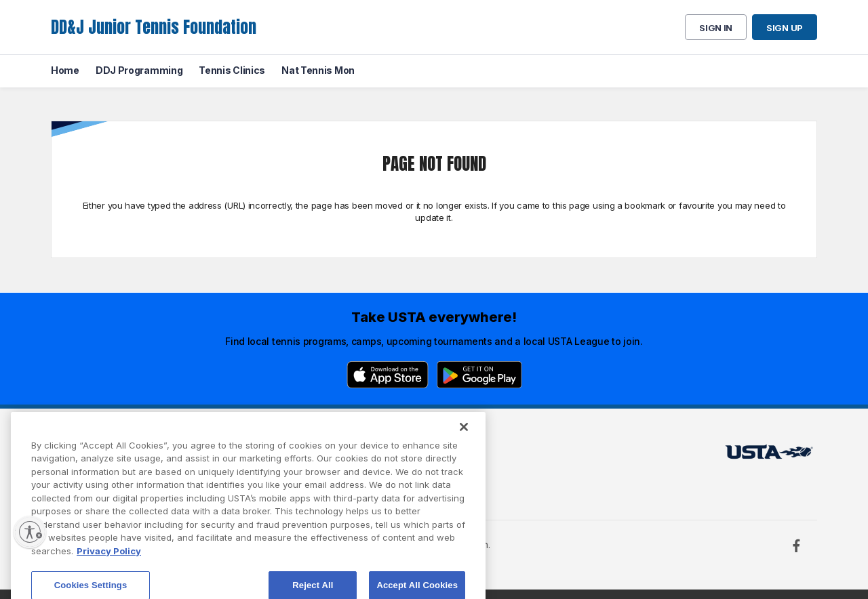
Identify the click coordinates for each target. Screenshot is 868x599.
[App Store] (388, 375)
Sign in (716, 28)
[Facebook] (796, 545)
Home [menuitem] (65, 70)
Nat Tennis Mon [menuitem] (318, 70)
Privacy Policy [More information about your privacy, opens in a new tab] (109, 567)
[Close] (464, 442)
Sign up (785, 28)
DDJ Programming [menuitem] (139, 70)
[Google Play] (479, 375)
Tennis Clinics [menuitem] (232, 70)
